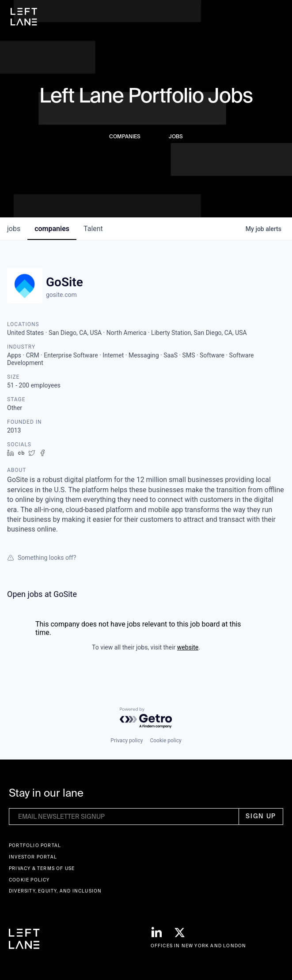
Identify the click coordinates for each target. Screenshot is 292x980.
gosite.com (61, 295)
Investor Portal (33, 857)
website (188, 647)
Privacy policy (127, 741)
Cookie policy (165, 741)
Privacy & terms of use (42, 868)
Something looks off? (42, 558)
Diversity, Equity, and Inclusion (55, 891)
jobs (14, 229)
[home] (24, 17)
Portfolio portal (35, 845)
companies (52, 229)
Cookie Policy (29, 880)
